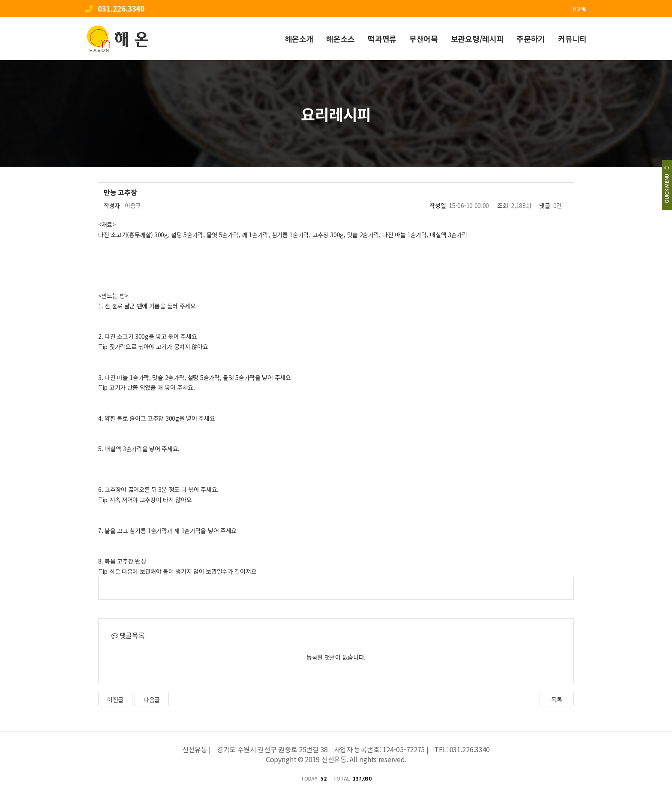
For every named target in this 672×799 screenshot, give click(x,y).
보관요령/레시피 (477, 39)
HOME (580, 8)
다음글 (152, 700)
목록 (556, 700)
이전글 (115, 700)
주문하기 (531, 39)
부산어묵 (424, 39)
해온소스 (340, 39)
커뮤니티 (572, 39)
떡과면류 (382, 39)
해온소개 (299, 39)
